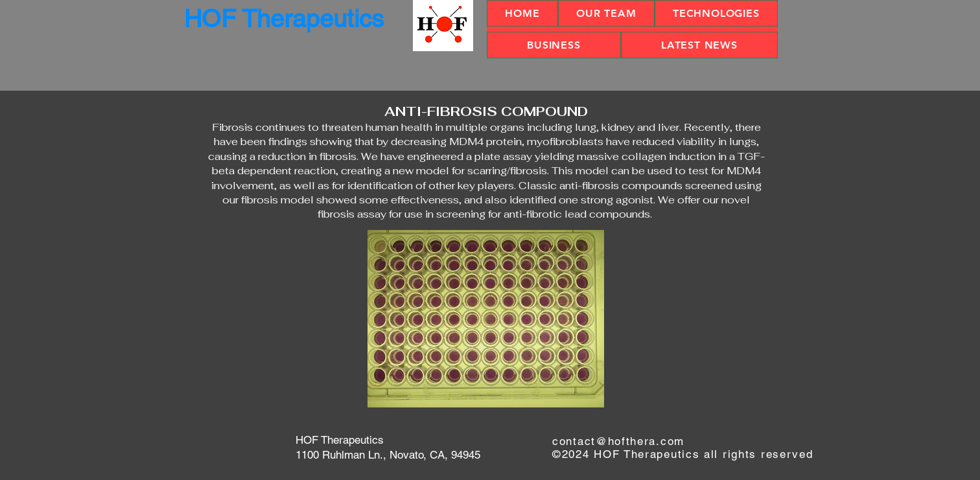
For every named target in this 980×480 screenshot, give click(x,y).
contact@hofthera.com (618, 441)
